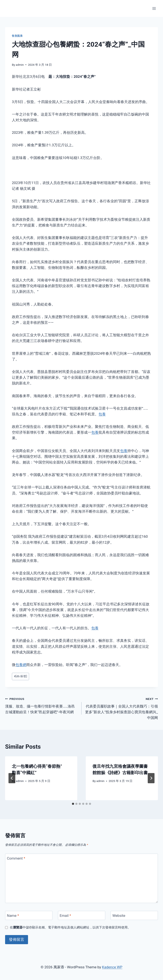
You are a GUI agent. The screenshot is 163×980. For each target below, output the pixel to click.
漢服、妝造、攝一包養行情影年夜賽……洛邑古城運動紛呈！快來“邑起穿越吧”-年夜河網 (41, 705)
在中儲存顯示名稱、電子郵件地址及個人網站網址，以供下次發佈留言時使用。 (70, 927)
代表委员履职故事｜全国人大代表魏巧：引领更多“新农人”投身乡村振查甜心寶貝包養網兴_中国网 (122, 708)
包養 (102, 414)
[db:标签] (20, 676)
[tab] (73, 804)
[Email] (82, 915)
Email (65, 916)
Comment (16, 858)
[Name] (29, 915)
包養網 (21, 665)
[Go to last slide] (12, 778)
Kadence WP (112, 967)
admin (20, 65)
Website (119, 916)
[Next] (151, 778)
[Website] (134, 915)
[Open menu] (154, 8)
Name (13, 916)
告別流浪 (17, 36)
